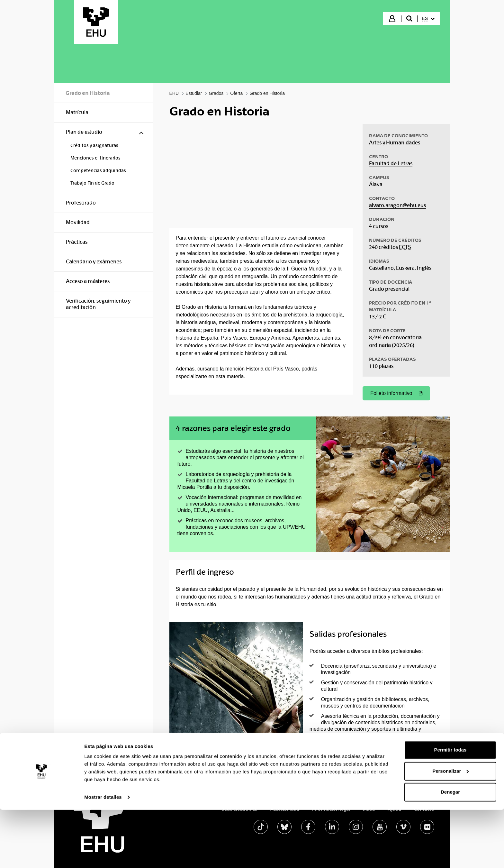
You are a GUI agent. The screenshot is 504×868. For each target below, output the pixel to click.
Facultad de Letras (391, 164)
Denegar (450, 850)
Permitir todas (450, 808)
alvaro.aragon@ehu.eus (397, 205)
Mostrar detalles (103, 855)
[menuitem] (428, 19)
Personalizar (450, 829)
